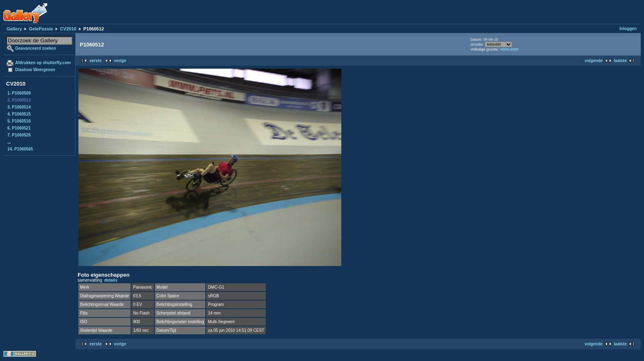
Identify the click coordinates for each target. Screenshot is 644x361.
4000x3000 (509, 49)
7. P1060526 (19, 135)
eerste (95, 61)
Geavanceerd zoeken (36, 48)
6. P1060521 (19, 128)
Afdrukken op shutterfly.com (43, 63)
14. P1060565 (20, 149)
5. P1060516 (19, 121)
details (111, 280)
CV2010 (68, 29)
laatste (620, 61)
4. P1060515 (19, 114)
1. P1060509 (19, 93)
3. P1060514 (19, 107)
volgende (593, 61)
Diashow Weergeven (35, 70)
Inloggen (628, 29)
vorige (120, 61)
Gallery (14, 29)
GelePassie (41, 29)
